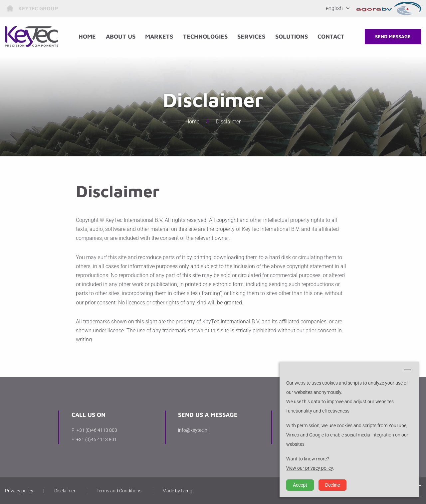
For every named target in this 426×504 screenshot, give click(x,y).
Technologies (205, 36)
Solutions (292, 36)
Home (87, 36)
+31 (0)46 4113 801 (97, 439)
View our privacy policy (310, 468)
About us (121, 36)
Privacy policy (19, 491)
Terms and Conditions (119, 491)
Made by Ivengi (178, 491)
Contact (331, 36)
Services (251, 36)
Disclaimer (228, 122)
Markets (159, 36)
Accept (300, 485)
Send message (393, 36)
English (334, 8)
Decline (332, 485)
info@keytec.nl (193, 430)
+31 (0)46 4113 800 (97, 430)
